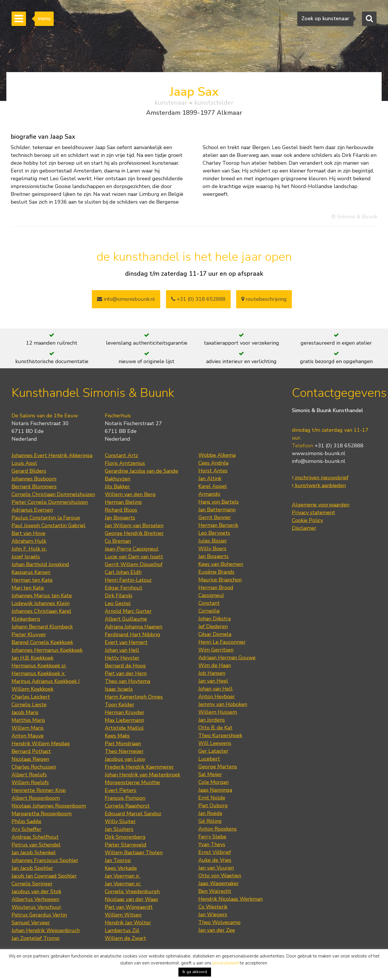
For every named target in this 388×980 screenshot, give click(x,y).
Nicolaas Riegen (30, 759)
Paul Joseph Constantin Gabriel (48, 525)
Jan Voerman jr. (122, 876)
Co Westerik (213, 907)
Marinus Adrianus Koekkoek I (46, 681)
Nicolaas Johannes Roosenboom (49, 806)
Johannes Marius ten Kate (42, 596)
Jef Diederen (213, 626)
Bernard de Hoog (125, 666)
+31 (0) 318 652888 (198, 299)
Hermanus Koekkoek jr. (39, 673)
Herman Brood (216, 587)
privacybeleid (226, 963)
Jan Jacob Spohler (32, 868)
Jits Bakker (117, 487)
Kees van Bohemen (221, 564)
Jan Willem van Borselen (134, 525)
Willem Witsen (123, 915)
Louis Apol (24, 463)
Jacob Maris (25, 712)
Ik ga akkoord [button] (195, 972)
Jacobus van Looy (125, 759)
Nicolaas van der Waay (131, 899)
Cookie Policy (307, 520)
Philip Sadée (26, 821)
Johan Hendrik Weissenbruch (46, 930)
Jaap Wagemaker (219, 883)
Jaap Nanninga (215, 790)
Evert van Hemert (126, 642)
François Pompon (125, 798)
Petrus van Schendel (36, 845)
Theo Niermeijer (124, 751)
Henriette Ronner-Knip (39, 790)
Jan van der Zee (217, 930)
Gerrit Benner (215, 517)
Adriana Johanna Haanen (134, 627)
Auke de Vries (215, 860)
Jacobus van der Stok (36, 891)
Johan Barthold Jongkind (40, 564)
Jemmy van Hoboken (223, 704)
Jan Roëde (210, 813)
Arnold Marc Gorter (128, 611)
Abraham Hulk (29, 541)
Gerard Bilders (29, 471)
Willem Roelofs (30, 782)
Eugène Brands (216, 572)
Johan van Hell (122, 650)
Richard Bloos (121, 510)
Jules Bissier (213, 541)
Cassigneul (211, 595)
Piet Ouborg (213, 806)
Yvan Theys (212, 844)
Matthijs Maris (28, 720)
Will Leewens (215, 743)
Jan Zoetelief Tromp (36, 938)
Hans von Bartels (219, 502)
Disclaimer (304, 528)
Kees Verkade (121, 868)
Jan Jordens (212, 720)
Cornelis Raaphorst (127, 806)
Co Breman (118, 541)
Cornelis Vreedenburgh (132, 891)
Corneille (209, 611)
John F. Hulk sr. (29, 549)
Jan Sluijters (119, 829)
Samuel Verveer (31, 923)
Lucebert (209, 759)
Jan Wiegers (213, 915)
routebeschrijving (264, 299)
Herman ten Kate (32, 580)
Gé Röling (210, 821)
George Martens (218, 767)
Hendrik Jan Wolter (128, 923)
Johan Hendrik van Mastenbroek (142, 775)
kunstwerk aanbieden (319, 485)
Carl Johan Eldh (123, 572)
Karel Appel (213, 486)
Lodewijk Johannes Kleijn (41, 603)
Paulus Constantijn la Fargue (46, 518)
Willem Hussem (218, 712)
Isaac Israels (119, 689)
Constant (209, 603)
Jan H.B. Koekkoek (32, 658)
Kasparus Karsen (31, 572)
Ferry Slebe (212, 837)
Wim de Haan (215, 665)
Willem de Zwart (125, 938)
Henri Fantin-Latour (128, 580)
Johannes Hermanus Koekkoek (47, 650)
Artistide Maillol (124, 728)
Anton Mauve (28, 736)
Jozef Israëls (26, 557)
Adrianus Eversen (32, 510)
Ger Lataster (213, 751)
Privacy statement (314, 512)
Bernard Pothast (31, 751)
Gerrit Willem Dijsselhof (134, 564)
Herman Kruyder (125, 712)
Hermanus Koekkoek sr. (39, 666)
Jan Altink (210, 478)
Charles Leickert (31, 697)
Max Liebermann (124, 720)
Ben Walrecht (215, 891)
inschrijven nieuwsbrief (320, 478)
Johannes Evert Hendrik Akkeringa (52, 455)
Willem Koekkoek (32, 689)
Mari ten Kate (28, 588)
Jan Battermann (217, 510)
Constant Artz (121, 455)
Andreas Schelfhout (35, 837)
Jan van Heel (213, 681)
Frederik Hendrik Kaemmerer (139, 767)
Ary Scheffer (26, 829)
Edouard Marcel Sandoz (133, 814)
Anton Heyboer (217, 696)
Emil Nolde (212, 798)
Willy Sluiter (120, 821)
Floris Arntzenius (125, 463)
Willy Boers (212, 549)
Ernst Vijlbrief (215, 852)
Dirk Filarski (119, 596)
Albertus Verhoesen (35, 899)
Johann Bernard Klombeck (42, 627)
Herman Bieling (123, 502)
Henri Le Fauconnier (222, 642)
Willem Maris (28, 728)
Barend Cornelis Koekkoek (42, 642)
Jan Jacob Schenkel (34, 853)
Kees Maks (117, 736)
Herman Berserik (218, 525)
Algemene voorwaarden (321, 505)
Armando (209, 494)
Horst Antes (213, 471)
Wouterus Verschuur (36, 907)
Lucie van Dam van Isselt (134, 557)
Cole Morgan (213, 782)
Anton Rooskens (218, 829)
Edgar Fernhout (124, 588)
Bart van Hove (28, 533)
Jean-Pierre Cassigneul (132, 549)
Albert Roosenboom (36, 798)
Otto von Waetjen (220, 876)
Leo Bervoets (214, 533)
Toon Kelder (120, 705)
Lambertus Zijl (122, 930)
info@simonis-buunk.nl (319, 461)
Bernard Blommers (34, 487)
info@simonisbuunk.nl (126, 299)
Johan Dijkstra (214, 619)
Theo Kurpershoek (220, 735)
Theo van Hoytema (127, 681)
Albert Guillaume (126, 619)
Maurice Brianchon (220, 580)
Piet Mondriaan (123, 744)
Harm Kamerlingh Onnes (134, 697)
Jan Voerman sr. (123, 884)
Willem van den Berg (130, 494)
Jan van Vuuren (216, 868)
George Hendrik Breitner (134, 533)
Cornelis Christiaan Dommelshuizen (53, 494)
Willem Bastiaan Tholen (134, 853)
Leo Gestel (118, 603)
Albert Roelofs (29, 775)
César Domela (215, 634)
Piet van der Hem (126, 673)
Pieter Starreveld (126, 845)
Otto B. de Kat (215, 728)
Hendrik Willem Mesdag (41, 744)
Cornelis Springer (32, 884)
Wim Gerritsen (216, 650)
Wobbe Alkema (217, 455)
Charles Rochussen (34, 767)
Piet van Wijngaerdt (129, 907)
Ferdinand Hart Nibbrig (133, 634)
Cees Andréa (213, 463)
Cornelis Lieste (29, 705)
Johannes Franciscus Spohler (45, 860)
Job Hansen (212, 673)
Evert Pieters (121, 790)
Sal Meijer (210, 774)
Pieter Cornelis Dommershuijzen (50, 502)
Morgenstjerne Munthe (132, 782)
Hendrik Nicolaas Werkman (231, 899)
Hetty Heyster (122, 658)
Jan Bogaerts (120, 518)
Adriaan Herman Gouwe (227, 658)
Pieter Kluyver (29, 634)
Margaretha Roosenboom (42, 814)
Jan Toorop (118, 860)
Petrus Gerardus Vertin (39, 915)
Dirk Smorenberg (125, 837)
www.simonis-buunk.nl (319, 453)
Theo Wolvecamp (219, 922)
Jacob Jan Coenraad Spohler (44, 876)
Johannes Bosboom (34, 479)
